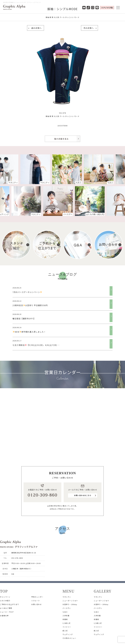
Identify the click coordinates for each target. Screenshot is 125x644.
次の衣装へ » (89, 28)
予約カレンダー (37, 597)
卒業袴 (65, 619)
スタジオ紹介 (5, 601)
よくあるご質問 (6, 608)
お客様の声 (4, 616)
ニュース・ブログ (7, 612)
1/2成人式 (66, 623)
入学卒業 (66, 616)
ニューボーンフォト (70, 601)
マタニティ (67, 597)
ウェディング (68, 634)
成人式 (65, 631)
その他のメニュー (69, 638)
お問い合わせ (36, 604)
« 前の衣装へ (36, 28)
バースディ (67, 608)
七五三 (65, 612)
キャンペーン (5, 597)
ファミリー (67, 627)
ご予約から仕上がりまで (9, 604)
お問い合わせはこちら (83, 495)
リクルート (36, 601)
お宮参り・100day (70, 604)
